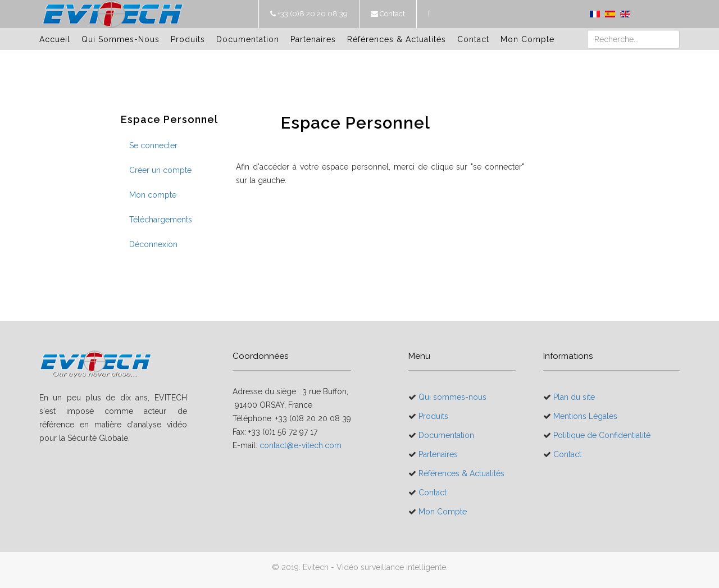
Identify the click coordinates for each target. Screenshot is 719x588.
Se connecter (153, 145)
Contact (392, 14)
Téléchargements (161, 220)
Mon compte (153, 195)
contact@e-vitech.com (301, 445)
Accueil (55, 39)
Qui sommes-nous (120, 39)
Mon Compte (527, 39)
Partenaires (313, 39)
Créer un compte (160, 170)
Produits (188, 39)
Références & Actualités (397, 39)
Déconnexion (153, 244)
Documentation (248, 39)
